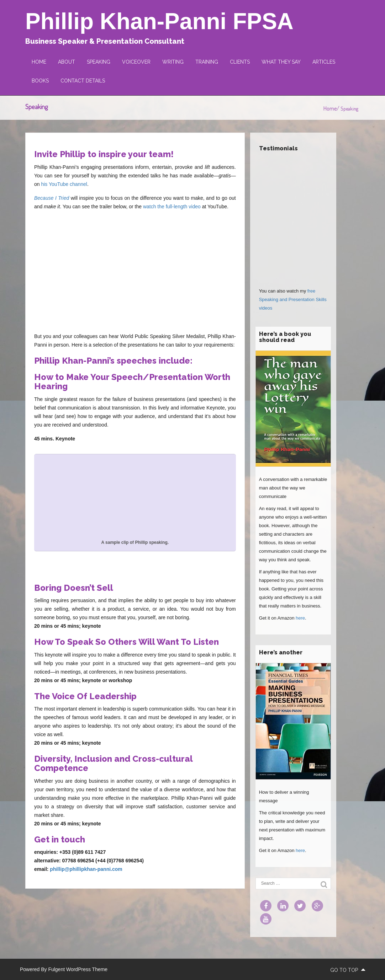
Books (40, 81)
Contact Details (83, 81)
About (67, 62)
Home (39, 62)
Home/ (332, 108)
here (300, 618)
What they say (281, 62)
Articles (324, 62)
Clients (240, 62)
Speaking (99, 62)
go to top (348, 970)
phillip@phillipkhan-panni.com (86, 869)
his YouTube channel (64, 184)
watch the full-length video (172, 207)
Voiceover (136, 62)
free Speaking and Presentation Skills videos (293, 299)
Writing (173, 62)
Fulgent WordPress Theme (78, 969)
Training (207, 62)
